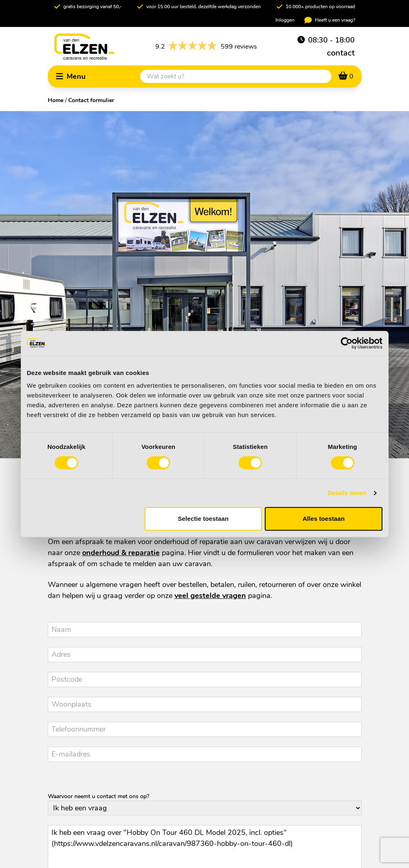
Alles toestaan (323, 519)
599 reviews (206, 47)
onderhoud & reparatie (121, 553)
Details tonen (347, 493)
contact (341, 53)
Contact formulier (91, 100)
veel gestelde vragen (210, 596)
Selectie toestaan (203, 519)
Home (56, 100)
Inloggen (285, 20)
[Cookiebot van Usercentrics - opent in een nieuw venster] (347, 343)
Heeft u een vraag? (330, 20)
